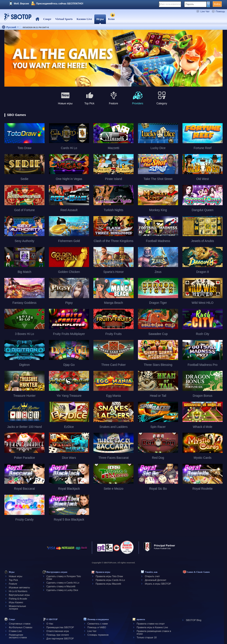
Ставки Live (15, 631)
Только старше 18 (147, 637)
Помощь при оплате (58, 635)
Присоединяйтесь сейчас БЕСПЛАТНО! (60, 4)
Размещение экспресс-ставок (18, 636)
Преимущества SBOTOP (60, 627)
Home (37, 19)
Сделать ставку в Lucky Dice (62, 590)
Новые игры (15, 576)
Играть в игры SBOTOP (158, 584)
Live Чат (205, 11)
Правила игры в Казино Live (152, 627)
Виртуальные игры (19, 595)
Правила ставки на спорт (151, 624)
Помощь (221, 11)
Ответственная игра (58, 631)
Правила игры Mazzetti (108, 584)
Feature (13, 584)
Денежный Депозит (156, 580)
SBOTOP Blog (194, 620)
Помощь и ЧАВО (97, 627)
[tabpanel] (113, 58)
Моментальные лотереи (17, 607)
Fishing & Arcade (18, 599)
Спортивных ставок (20, 624)
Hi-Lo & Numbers (18, 591)
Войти (217, 4)
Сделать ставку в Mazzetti (61, 586)
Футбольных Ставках (21, 627)
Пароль (190, 4)
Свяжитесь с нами (98, 624)
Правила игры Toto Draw (109, 576)
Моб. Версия (21, 4)
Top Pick (13, 580)
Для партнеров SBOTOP (60, 639)
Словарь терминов (98, 635)
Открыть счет (152, 576)
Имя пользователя (170, 4)
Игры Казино (16, 602)
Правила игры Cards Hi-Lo (110, 580)
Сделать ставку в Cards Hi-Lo (63, 583)
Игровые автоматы (19, 587)
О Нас (50, 624)
